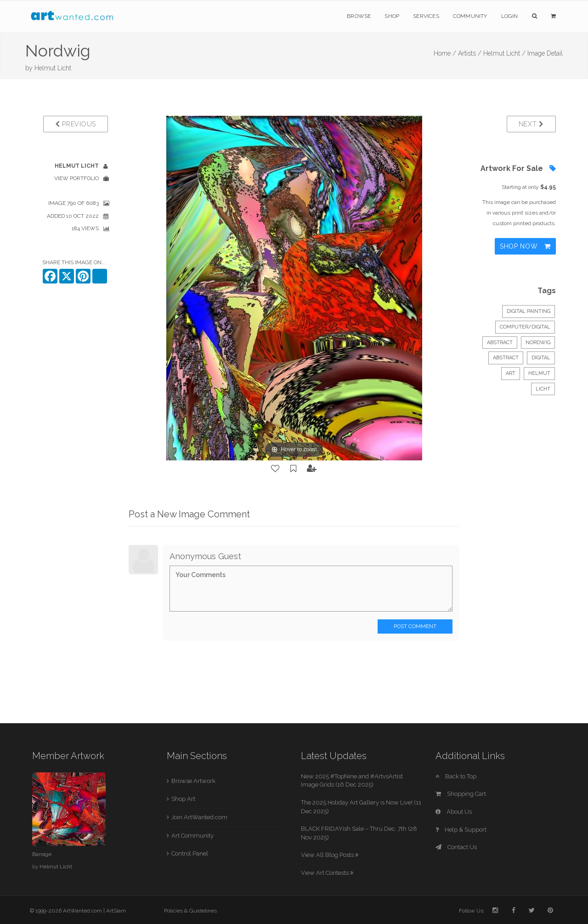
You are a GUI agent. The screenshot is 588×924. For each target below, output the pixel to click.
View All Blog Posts (330, 855)
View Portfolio (76, 178)
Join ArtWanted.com (199, 817)
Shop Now (525, 246)
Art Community (192, 836)
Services (426, 16)
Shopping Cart (461, 794)
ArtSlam (116, 911)
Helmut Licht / (504, 53)
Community (470, 16)
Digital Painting (529, 311)
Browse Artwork (193, 781)
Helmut (539, 373)
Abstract (500, 343)
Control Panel (190, 853)
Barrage (42, 854)
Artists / (470, 53)
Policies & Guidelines (190, 911)
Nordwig (538, 343)
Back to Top (456, 776)
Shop (392, 16)
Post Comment (415, 626)
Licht (543, 389)
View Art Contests (327, 873)
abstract (506, 358)
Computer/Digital (525, 327)
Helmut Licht (53, 68)
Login (510, 16)
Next (531, 124)
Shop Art (183, 799)
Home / (445, 53)
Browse (359, 16)
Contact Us (456, 847)
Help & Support (461, 830)
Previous (76, 124)
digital (541, 358)
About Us (454, 812)
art (511, 373)
